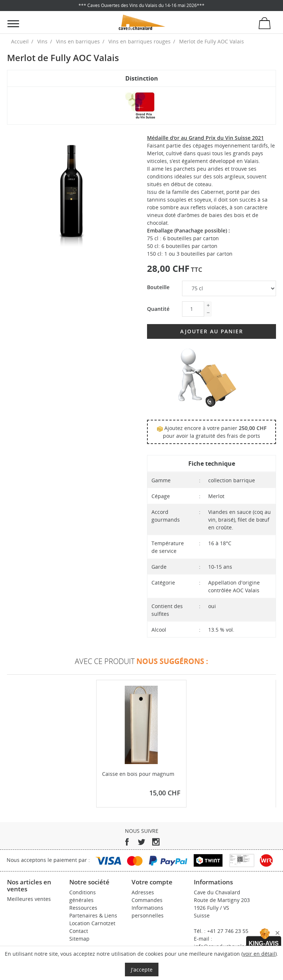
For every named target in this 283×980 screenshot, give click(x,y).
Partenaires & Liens (93, 915)
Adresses (143, 892)
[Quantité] (193, 309)
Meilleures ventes (29, 899)
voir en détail (259, 954)
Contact (79, 931)
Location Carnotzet (92, 923)
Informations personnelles (148, 912)
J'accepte (142, 970)
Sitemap (79, 939)
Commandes (147, 900)
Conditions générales (83, 896)
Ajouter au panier (212, 331)
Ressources (83, 908)
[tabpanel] (71, 198)
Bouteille (158, 287)
